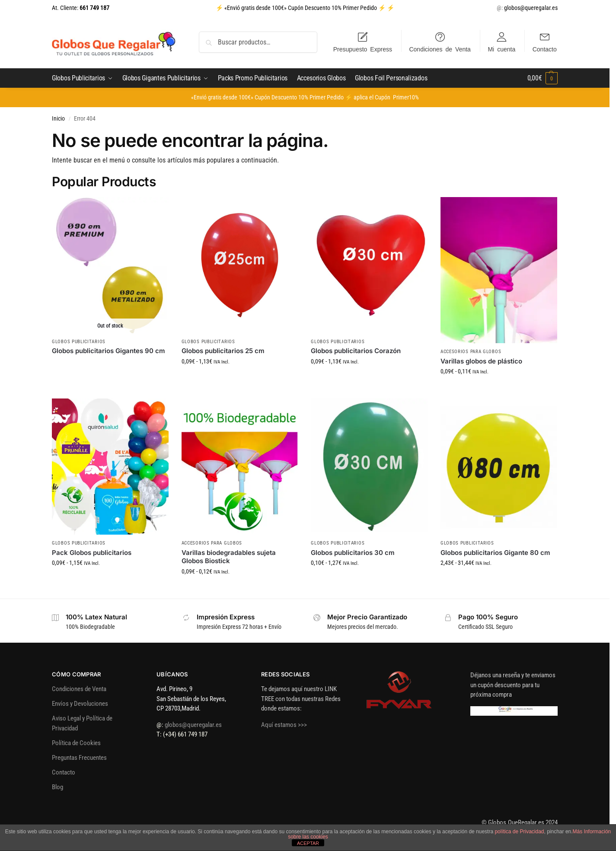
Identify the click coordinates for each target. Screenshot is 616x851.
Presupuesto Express (363, 49)
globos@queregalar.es (531, 8)
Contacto (545, 49)
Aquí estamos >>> (284, 725)
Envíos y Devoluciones (80, 704)
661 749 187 (94, 8)
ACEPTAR (308, 843)
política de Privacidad (519, 832)
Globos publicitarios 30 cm (353, 553)
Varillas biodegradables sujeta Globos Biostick (229, 557)
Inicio (58, 118)
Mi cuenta (501, 49)
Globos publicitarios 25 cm (223, 351)
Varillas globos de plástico (481, 361)
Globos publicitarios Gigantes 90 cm (109, 351)
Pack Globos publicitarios (92, 553)
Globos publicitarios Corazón (356, 351)
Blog (57, 787)
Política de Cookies (76, 743)
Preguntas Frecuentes (79, 758)
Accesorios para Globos (471, 352)
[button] (543, 78)
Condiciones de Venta (440, 49)
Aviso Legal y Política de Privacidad (82, 723)
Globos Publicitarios (79, 342)
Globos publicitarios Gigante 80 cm (495, 553)
